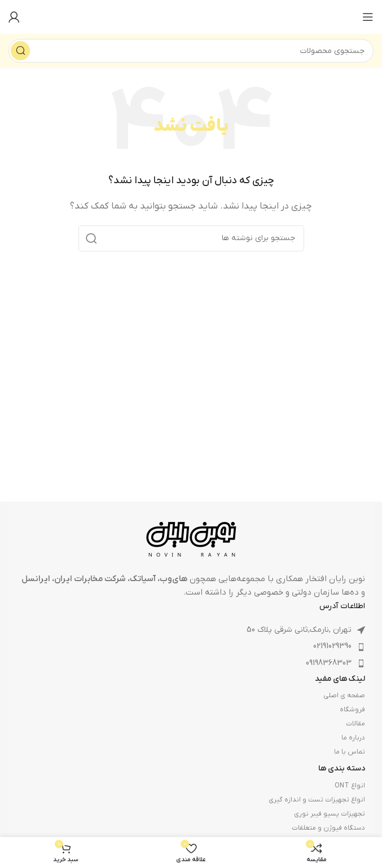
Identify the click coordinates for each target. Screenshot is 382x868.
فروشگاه (352, 710)
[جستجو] (191, 51)
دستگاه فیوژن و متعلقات (328, 828)
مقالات (355, 724)
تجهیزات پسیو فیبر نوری (330, 814)
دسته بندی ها (342, 769)
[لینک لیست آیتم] (191, 646)
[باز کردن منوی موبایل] (368, 17)
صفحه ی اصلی (344, 696)
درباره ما (353, 738)
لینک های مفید (340, 679)
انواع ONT (350, 786)
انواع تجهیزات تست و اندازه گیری (317, 800)
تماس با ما (350, 752)
